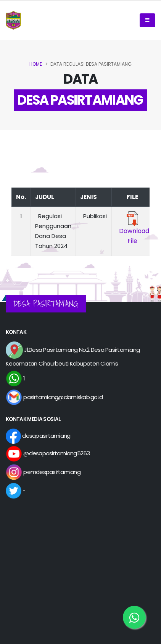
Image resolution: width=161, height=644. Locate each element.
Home (36, 64)
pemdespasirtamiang (43, 472)
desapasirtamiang (38, 436)
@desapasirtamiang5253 (48, 453)
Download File (133, 230)
